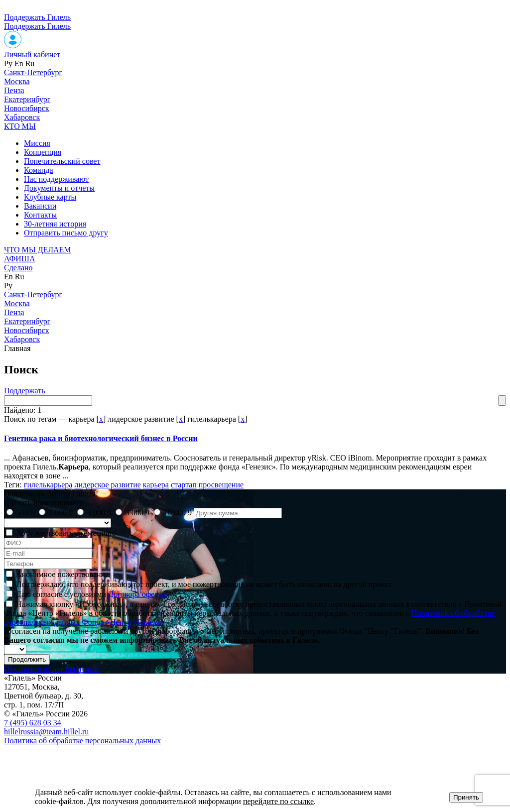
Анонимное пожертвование (62, 574)
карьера (156, 485)
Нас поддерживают (56, 179)
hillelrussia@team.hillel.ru (46, 732)
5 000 (137, 513)
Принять (466, 797)
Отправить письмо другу (66, 233)
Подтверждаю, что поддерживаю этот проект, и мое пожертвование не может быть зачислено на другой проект (204, 584)
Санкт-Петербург (33, 72)
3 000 (99, 513)
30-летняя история (55, 224)
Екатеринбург (27, 99)
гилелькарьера (48, 485)
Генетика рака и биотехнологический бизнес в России (101, 438)
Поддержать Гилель (37, 17)
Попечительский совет (62, 161)
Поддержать (25, 391)
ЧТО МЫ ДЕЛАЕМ (38, 250)
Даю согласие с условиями (92, 594)
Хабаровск (22, 117)
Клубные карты (50, 197)
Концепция (43, 152)
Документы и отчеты (59, 188)
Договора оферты (138, 594)
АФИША (19, 259)
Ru (30, 63)
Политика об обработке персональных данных (82, 741)
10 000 (178, 513)
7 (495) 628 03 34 (33, 723)
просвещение (221, 485)
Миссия (37, 143)
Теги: (14, 485)
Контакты (40, 215)
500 (25, 513)
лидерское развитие (107, 485)
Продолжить (27, 659)
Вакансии (40, 206)
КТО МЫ (20, 126)
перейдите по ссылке (278, 801)
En (19, 63)
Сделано (18, 268)
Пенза (14, 90)
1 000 (61, 513)
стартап (184, 485)
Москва (17, 81)
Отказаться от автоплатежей (52, 669)
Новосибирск (27, 108)
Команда (39, 170)
